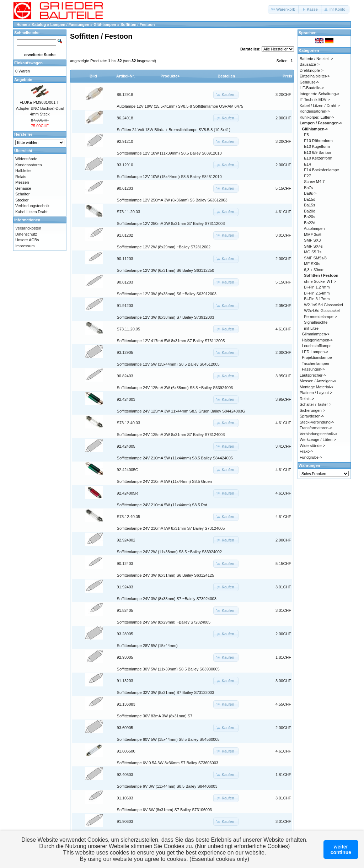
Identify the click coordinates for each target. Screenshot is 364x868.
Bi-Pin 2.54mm (317, 293)
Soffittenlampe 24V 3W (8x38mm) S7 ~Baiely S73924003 (167, 599)
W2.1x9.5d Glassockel (323, 305)
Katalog (39, 25)
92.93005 (125, 657)
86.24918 (125, 118)
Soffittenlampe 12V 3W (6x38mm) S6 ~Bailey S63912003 (167, 294)
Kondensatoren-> (315, 111)
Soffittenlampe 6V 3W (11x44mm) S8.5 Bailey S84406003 (167, 786)
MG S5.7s (313, 252)
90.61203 (125, 188)
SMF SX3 (312, 240)
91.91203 (125, 306)
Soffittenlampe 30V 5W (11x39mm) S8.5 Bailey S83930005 (168, 669)
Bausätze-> (310, 64)
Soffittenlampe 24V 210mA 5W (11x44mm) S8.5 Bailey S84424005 (175, 458)
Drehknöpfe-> (312, 70)
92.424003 (126, 399)
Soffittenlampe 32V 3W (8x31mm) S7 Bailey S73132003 (166, 692)
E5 (306, 135)
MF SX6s (312, 264)
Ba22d (310, 223)
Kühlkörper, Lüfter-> (317, 117)
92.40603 (125, 775)
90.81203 (125, 282)
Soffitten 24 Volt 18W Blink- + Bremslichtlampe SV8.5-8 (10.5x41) (174, 130)
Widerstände (26, 159)
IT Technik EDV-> (315, 99)
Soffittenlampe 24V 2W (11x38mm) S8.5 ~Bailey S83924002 (169, 552)
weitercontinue (341, 850)
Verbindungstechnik (32, 206)
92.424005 (126, 446)
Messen (22, 182)
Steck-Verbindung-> (317, 422)
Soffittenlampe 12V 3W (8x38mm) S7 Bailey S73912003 (166, 317)
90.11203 (125, 259)
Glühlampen (105, 25)
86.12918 (125, 95)
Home (22, 25)
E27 (307, 176)
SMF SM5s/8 (315, 258)
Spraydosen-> (312, 416)
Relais (21, 177)
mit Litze (311, 328)
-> (321, 123)
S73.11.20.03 (129, 212)
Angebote (23, 80)
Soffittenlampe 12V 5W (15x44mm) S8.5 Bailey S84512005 (168, 364)
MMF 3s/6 (313, 234)
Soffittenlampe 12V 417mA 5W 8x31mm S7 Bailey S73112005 (171, 341)
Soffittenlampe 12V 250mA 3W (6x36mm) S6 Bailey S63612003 (172, 200)
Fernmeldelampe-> (320, 317)
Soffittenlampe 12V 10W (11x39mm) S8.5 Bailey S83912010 (169, 153)
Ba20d (310, 211)
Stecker (22, 200)
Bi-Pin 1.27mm (317, 287)
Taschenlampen (315, 363)
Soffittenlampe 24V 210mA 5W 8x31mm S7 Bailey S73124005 (171, 528)
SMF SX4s (313, 246)
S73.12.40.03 (129, 423)
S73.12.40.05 (129, 517)
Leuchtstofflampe (317, 346)
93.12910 (125, 165)
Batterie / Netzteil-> (316, 59)
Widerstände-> (312, 446)
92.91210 (125, 141)
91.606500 (126, 751)
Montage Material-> (317, 387)
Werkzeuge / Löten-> (318, 440)
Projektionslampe (317, 357)
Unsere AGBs (27, 240)
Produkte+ (170, 76)
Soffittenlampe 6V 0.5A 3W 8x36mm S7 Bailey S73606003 (168, 763)
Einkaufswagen (28, 63)
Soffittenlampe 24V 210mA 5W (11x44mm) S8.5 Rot (162, 505)
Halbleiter (23, 171)
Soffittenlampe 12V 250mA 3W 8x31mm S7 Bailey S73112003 (171, 223)
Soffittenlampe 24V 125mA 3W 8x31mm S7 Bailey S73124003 (171, 435)
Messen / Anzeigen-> (318, 381)
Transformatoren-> (316, 428)
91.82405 (125, 610)
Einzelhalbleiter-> (315, 76)
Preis (287, 76)
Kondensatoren (29, 165)
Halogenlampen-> (317, 340)
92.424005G (128, 470)
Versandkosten (28, 228)
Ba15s (309, 205)
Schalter (22, 194)
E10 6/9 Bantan (317, 152)
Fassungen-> (313, 369)
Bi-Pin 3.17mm (317, 299)
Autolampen (314, 228)
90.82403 (125, 376)
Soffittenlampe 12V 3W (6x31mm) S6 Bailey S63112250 (166, 270)
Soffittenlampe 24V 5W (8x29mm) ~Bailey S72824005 (164, 622)
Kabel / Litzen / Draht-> (320, 106)
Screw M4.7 (314, 182)
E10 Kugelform (317, 146)
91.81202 (125, 235)
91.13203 (125, 681)
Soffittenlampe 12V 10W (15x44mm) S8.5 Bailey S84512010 (169, 177)
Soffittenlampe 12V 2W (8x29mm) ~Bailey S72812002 (164, 247)
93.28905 (125, 634)
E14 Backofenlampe (321, 170)
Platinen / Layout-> (316, 393)
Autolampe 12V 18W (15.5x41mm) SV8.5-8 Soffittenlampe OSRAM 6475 (180, 106)
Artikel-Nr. (126, 76)
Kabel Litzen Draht (31, 212)
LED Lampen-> (315, 352)
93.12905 (125, 352)
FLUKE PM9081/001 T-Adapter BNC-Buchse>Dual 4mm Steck (40, 108)
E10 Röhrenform (318, 141)
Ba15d (310, 199)
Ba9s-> (310, 193)
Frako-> (306, 451)
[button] (283, 9)
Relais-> (307, 399)
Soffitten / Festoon (138, 25)
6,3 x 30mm (314, 270)
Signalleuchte (316, 322)
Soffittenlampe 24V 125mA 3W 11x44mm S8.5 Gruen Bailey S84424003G (181, 411)
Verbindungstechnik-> (318, 434)
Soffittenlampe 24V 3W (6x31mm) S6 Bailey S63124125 (166, 575)
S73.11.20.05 (129, 329)
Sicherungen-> (312, 410)
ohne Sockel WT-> (320, 281)
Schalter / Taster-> (315, 404)
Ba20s (309, 217)
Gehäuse (23, 188)
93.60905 (125, 728)
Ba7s (308, 188)
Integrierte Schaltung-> (320, 94)
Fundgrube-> (311, 457)
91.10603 (125, 798)
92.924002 (126, 540)
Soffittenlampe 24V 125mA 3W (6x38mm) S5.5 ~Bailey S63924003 (175, 388)
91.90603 (125, 821)
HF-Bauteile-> (312, 88)
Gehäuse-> (309, 82)
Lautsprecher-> (313, 375)
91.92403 (125, 587)
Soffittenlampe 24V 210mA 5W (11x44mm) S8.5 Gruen (165, 481)
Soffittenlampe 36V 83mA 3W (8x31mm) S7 (155, 716)
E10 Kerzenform (318, 158)
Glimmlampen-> (316, 334)
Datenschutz (26, 234)
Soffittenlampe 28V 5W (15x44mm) (147, 646)
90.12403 (125, 564)
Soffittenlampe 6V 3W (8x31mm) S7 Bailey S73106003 (165, 810)
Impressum (25, 246)
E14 (307, 164)
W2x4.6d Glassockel (322, 311)
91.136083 (126, 704)
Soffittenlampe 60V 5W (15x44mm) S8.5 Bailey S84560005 (168, 739)
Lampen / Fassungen (70, 25)
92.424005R (128, 493)
